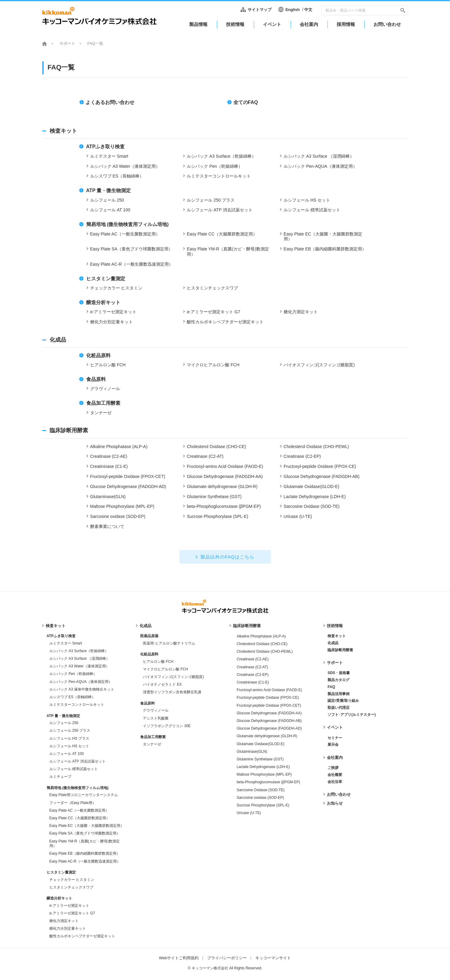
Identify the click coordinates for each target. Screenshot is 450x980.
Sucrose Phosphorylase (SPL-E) (263, 805)
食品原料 (147, 703)
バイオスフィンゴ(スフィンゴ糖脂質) (173, 677)
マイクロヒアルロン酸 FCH (165, 669)
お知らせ (335, 803)
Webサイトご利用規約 (179, 958)
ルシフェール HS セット (69, 746)
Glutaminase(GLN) (252, 752)
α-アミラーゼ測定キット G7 (72, 913)
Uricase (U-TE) (249, 813)
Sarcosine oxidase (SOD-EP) (260, 798)
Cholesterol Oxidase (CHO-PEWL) (265, 652)
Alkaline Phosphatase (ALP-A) (261, 636)
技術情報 (335, 626)
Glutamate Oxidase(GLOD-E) (261, 744)
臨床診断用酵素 (247, 626)
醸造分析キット (59, 898)
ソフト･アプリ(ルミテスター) (352, 715)
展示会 (333, 745)
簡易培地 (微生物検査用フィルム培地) (78, 788)
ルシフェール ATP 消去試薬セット (78, 761)
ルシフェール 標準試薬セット (74, 769)
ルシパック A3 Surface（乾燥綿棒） (79, 651)
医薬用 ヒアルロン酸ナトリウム (169, 643)
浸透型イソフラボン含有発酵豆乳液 (172, 692)
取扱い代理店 (338, 708)
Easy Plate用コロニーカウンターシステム (84, 795)
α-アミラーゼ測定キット (69, 906)
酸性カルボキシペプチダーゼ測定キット (82, 936)
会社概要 (335, 775)
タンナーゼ (152, 744)
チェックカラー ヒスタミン (72, 880)
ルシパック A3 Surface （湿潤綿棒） (80, 659)
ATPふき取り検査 (61, 636)
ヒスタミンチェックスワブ (71, 887)
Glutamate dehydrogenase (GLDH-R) (267, 736)
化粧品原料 (149, 654)
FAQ (331, 687)
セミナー (335, 738)
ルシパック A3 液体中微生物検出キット (82, 689)
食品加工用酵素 (153, 737)
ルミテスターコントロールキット (77, 705)
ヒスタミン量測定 (61, 872)
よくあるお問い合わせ (110, 102)
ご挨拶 (333, 768)
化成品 (145, 626)
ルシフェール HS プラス (69, 738)
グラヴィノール (156, 710)
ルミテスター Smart (66, 643)
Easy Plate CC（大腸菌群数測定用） (80, 818)
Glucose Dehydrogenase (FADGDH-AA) (269, 713)
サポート (67, 43)
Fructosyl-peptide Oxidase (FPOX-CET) (269, 705)
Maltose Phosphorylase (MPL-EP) (264, 774)
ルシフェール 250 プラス (70, 731)
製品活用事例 (338, 694)
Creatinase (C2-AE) (253, 659)
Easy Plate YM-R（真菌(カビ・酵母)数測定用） (85, 844)
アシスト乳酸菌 (156, 718)
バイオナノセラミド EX (162, 684)
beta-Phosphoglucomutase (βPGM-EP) (268, 782)
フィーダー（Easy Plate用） (73, 803)
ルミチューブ (60, 777)
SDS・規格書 (339, 673)
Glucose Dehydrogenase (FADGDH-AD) (269, 728)
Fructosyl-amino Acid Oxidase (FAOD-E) (269, 690)
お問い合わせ (339, 794)
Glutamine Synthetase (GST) (260, 759)
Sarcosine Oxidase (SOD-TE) (261, 790)
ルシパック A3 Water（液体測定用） (79, 666)
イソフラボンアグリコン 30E (167, 726)
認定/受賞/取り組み (343, 701)
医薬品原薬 (149, 636)
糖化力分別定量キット (68, 928)
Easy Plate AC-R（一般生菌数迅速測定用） (85, 861)
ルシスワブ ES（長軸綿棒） (72, 697)
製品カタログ (338, 680)
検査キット (56, 626)
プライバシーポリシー (227, 958)
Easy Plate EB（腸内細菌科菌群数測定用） (85, 853)
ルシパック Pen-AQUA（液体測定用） (81, 682)
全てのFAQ (246, 102)
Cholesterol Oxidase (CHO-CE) (262, 644)
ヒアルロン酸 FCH (158, 662)
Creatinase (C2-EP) (253, 675)
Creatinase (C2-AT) (252, 667)
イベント (335, 727)
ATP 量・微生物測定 (63, 716)
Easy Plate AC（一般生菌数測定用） (79, 810)
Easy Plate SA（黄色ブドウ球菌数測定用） (85, 833)
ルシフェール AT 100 (67, 754)
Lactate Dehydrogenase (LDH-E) (263, 767)
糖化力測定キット (64, 921)
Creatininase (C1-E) (253, 682)
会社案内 (335, 757)
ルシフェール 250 (64, 723)
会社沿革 (335, 782)
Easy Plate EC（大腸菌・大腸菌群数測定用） (87, 826)
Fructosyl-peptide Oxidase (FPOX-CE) (268, 698)
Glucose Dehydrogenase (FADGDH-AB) (269, 721)
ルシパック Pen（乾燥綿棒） (73, 674)
